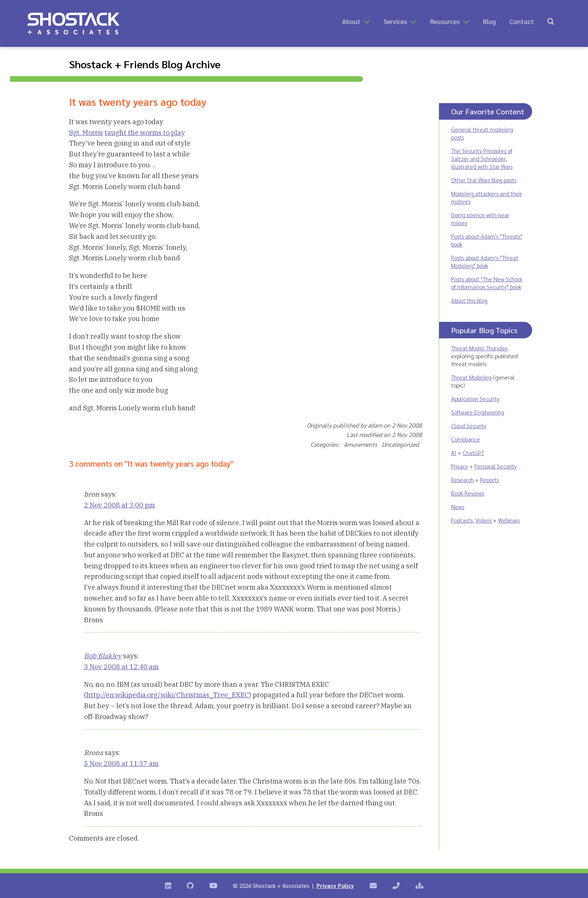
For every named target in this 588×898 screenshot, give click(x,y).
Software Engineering (478, 412)
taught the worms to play (145, 133)
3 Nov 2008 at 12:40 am (121, 667)
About (351, 21)
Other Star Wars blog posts (484, 180)
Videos (484, 520)
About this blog (469, 300)
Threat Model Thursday (479, 348)
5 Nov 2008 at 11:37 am (121, 764)
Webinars (509, 520)
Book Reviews (468, 493)
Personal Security (496, 466)
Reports (489, 480)
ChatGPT (473, 453)
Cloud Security (469, 426)
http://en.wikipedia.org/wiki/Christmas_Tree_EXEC (168, 695)
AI (454, 453)
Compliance (466, 439)
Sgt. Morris (86, 133)
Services (395, 21)
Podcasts (462, 520)
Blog (489, 21)
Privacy (460, 466)
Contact (522, 21)
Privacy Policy (335, 885)
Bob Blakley (103, 656)
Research (462, 480)
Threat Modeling (471, 377)
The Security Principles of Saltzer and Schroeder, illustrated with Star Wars (482, 158)
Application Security (475, 399)
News (458, 507)
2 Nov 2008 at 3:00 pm (119, 505)
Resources (445, 21)
